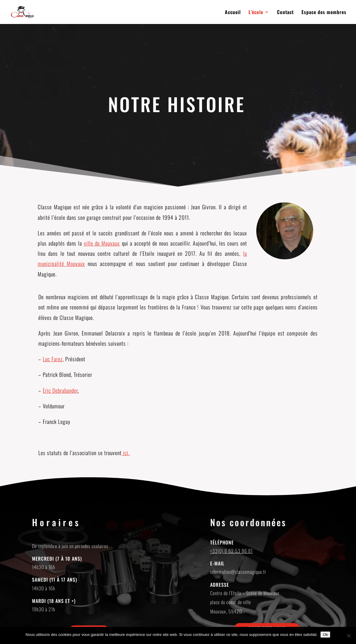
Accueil (233, 13)
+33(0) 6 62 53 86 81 (231, 551)
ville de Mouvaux (102, 243)
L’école (256, 13)
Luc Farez (53, 359)
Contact (285, 13)
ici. (126, 453)
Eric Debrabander (60, 390)
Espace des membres (324, 13)
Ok (325, 635)
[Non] (349, 636)
